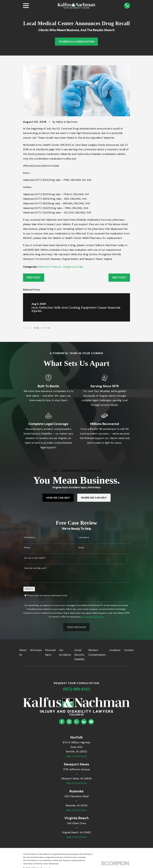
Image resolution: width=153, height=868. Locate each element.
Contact (129, 650)
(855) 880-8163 (77, 689)
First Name (29, 537)
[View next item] (45, 328)
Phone (27, 548)
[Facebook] (62, 722)
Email (81, 548)
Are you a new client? (35, 558)
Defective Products (49, 267)
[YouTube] (91, 722)
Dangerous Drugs (73, 267)
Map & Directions (76, 756)
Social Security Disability (80, 655)
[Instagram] (69, 722)
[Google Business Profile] (76, 722)
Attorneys (36, 650)
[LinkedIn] (84, 722)
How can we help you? (35, 568)
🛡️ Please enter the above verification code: (46, 596)
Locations (115, 650)
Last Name (84, 537)
